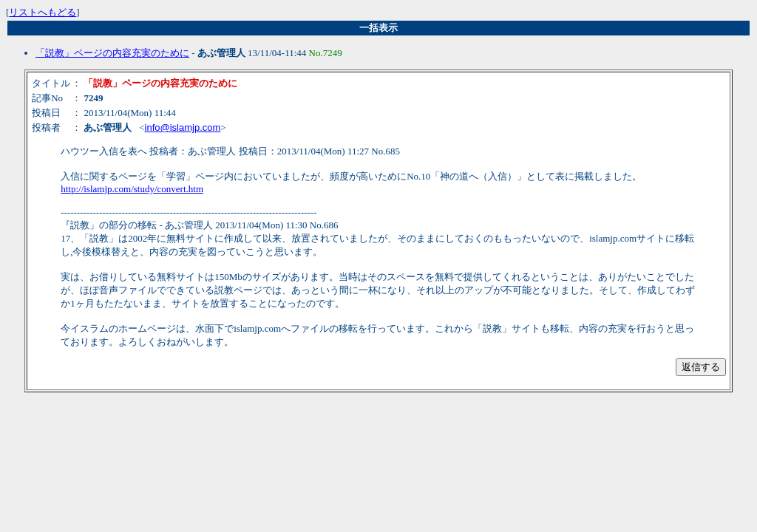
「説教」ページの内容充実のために (112, 53)
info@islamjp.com (183, 127)
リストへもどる (43, 12)
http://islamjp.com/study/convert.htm (132, 189)
